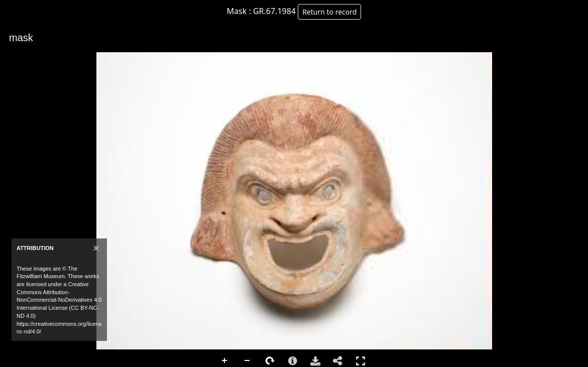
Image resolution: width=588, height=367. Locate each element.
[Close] (96, 248)
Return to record (329, 12)
